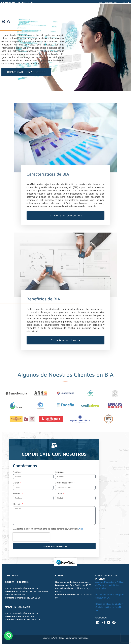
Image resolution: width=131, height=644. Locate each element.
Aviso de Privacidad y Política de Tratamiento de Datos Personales (110, 585)
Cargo (16, 483)
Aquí (81, 529)
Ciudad (59, 493)
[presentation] (31, 537)
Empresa (60, 472)
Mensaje (17, 504)
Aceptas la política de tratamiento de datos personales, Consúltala (49, 529)
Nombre (17, 472)
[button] (8, 636)
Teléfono (17, 493)
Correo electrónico (64, 483)
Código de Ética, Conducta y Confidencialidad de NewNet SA (109, 607)
